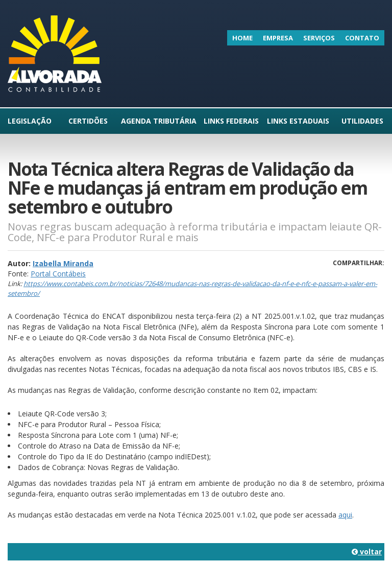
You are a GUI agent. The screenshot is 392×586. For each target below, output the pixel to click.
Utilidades (362, 121)
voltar (367, 552)
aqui (345, 515)
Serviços (319, 38)
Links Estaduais (298, 121)
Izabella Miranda (63, 263)
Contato (362, 38)
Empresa (278, 38)
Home (242, 38)
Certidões (88, 121)
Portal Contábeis (58, 274)
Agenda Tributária (159, 121)
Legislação (30, 121)
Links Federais (231, 121)
